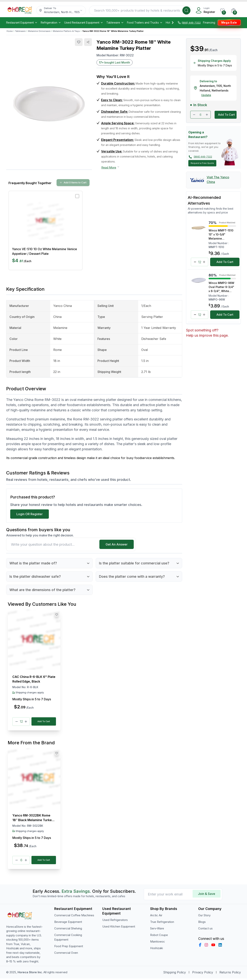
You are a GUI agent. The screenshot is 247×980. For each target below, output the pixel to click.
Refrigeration (51, 23)
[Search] (186, 10)
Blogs (202, 923)
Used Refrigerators (115, 921)
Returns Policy (230, 974)
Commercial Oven (66, 954)
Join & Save (207, 895)
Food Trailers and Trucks (145, 23)
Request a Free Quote (202, 163)
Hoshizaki (156, 950)
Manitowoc (158, 943)
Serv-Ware (157, 930)
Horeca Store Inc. (30, 974)
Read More (111, 167)
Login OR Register (30, 514)
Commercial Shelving (68, 930)
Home (10, 31)
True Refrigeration (162, 923)
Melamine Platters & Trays (66, 31)
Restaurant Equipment (22, 23)
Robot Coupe (159, 936)
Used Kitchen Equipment (119, 928)
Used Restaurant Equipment (84, 23)
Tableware (115, 23)
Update (206, 95)
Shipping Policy (175, 974)
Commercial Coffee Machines (74, 917)
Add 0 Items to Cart (73, 182)
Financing (209, 23)
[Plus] (26, 722)
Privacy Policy (203, 974)
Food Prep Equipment (69, 948)
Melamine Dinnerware (39, 31)
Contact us (205, 930)
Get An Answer (117, 544)
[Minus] (17, 722)
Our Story (204, 917)
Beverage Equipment (68, 923)
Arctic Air (156, 917)
